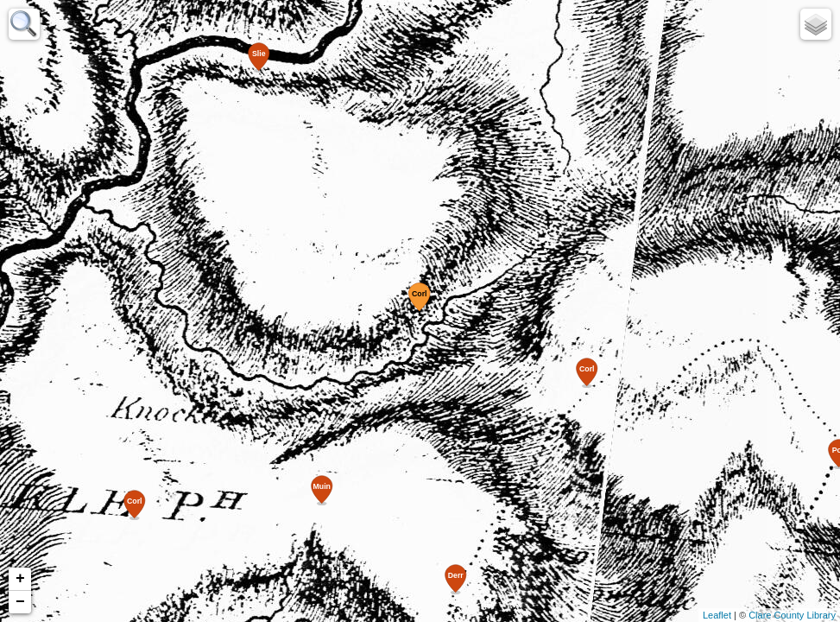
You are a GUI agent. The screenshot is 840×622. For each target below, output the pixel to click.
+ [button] (20, 579)
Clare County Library (792, 615)
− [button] (20, 602)
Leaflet (717, 615)
